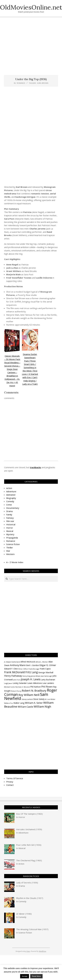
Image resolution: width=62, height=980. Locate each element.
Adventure (11, 491)
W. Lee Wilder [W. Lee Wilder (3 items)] (50, 699)
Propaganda (12, 538)
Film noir (10, 521)
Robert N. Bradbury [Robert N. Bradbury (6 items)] (34, 691)
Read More (36, 976)
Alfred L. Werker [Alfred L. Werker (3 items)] (42, 662)
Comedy (10, 501)
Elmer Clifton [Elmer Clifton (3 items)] (23, 669)
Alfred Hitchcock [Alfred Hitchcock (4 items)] (28, 662)
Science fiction (13, 544)
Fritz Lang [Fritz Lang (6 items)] (32, 672)
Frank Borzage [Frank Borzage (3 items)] (34, 669)
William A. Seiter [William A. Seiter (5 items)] (34, 703)
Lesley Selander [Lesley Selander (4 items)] (20, 683)
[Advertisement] (29, 47)
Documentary (13, 508)
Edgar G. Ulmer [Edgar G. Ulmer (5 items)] (48, 665)
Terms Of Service (15, 778)
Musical (10, 531)
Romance (21, 83)
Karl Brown (43, 83)
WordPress (42, 951)
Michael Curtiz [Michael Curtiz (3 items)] (10, 687)
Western (10, 554)
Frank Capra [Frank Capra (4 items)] (45, 669)
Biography (11, 498)
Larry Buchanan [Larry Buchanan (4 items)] (48, 680)
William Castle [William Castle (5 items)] (25, 707)
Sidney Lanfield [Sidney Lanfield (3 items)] (27, 699)
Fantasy (10, 518)
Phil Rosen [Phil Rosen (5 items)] (47, 687)
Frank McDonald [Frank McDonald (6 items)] (14, 672)
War (8, 551)
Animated (11, 495)
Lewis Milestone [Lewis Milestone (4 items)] (35, 683)
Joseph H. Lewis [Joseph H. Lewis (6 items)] (31, 679)
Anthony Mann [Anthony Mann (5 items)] (18, 665)
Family (9, 515)
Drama (9, 511)
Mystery (10, 534)
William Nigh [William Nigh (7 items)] (42, 706)
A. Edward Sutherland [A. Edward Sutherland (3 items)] (12, 662)
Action (9, 488)
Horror (10, 528)
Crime (9, 505)
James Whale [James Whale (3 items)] (36, 676)
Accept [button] (25, 976)
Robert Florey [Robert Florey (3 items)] (16, 691)
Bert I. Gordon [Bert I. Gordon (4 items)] (33, 665)
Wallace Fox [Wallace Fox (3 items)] (9, 703)
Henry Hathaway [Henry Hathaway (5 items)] (13, 676)
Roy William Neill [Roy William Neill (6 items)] (29, 695)
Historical (11, 524)
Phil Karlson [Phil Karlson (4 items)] (36, 687)
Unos (28, 951)
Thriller (10, 548)
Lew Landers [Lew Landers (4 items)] (48, 683)
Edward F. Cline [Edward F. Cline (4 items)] (11, 669)
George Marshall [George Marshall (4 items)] (46, 672)
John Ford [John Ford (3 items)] (17, 680)
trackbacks (36, 467)
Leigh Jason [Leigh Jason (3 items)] (8, 683)
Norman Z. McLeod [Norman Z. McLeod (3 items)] (23, 687)
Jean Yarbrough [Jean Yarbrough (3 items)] (46, 676)
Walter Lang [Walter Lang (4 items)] (19, 703)
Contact (10, 785)
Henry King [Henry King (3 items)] (26, 676)
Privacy (10, 782)
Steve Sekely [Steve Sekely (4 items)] (39, 699)
